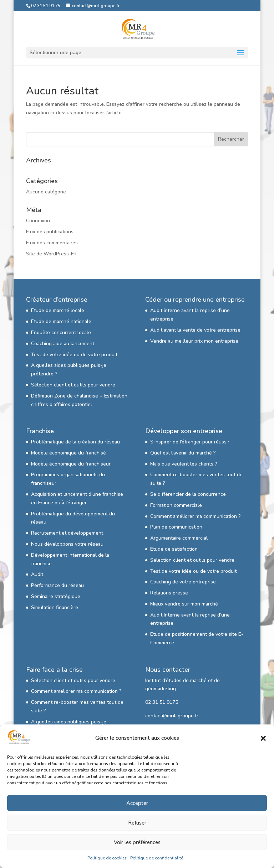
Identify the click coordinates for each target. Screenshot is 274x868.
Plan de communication (176, 527)
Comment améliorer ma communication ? (196, 516)
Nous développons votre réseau (67, 544)
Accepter (137, 803)
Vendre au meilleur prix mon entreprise (194, 341)
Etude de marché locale (58, 310)
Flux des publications (50, 232)
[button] (263, 738)
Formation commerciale (176, 505)
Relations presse (169, 593)
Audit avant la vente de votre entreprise (195, 330)
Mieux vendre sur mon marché (184, 604)
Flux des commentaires (52, 243)
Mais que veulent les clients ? (184, 464)
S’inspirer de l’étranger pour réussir (190, 442)
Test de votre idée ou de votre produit (74, 355)
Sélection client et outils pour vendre (73, 385)
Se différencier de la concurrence (188, 494)
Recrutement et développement (67, 533)
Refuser (137, 823)
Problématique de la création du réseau (75, 442)
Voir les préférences (137, 842)
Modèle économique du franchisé (68, 453)
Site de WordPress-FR (51, 254)
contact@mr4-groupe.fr (172, 716)
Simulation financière (55, 607)
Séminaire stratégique (56, 596)
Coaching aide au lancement (63, 344)
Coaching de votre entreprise (183, 582)
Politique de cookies (107, 858)
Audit (37, 574)
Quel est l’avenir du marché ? (183, 453)
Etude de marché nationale (61, 321)
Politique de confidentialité (157, 858)
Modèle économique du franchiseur (71, 464)
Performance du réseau (57, 585)
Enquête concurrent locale (61, 332)
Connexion (38, 221)
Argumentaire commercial (179, 538)
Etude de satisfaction (174, 549)
